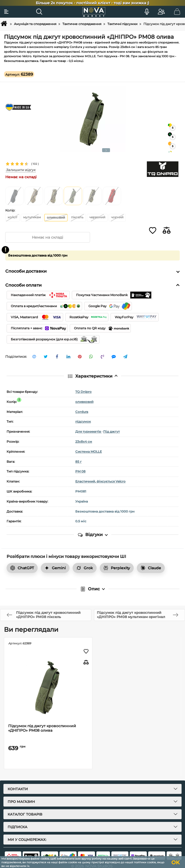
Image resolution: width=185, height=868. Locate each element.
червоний (97, 217)
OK (176, 862)
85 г (78, 462)
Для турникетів (88, 432)
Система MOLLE (89, 452)
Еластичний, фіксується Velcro (100, 482)
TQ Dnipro (83, 392)
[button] (106, 150)
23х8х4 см (84, 442)
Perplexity (117, 568)
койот (12, 217)
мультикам (32, 217)
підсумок (83, 422)
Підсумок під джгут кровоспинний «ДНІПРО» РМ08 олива (42, 728)
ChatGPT (22, 568)
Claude (151, 568)
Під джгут (111, 432)
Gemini (55, 568)
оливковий (84, 402)
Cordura (82, 412)
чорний (117, 217)
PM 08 (80, 472)
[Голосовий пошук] (147, 12)
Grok (85, 568)
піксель (77, 217)
